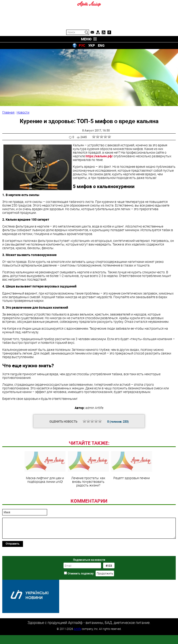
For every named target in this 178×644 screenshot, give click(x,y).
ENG (101, 45)
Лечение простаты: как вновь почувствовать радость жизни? (88, 500)
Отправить (13, 575)
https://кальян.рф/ (99, 156)
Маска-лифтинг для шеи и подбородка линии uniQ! (45, 499)
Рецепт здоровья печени (132, 497)
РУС (82, 45)
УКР (92, 45)
